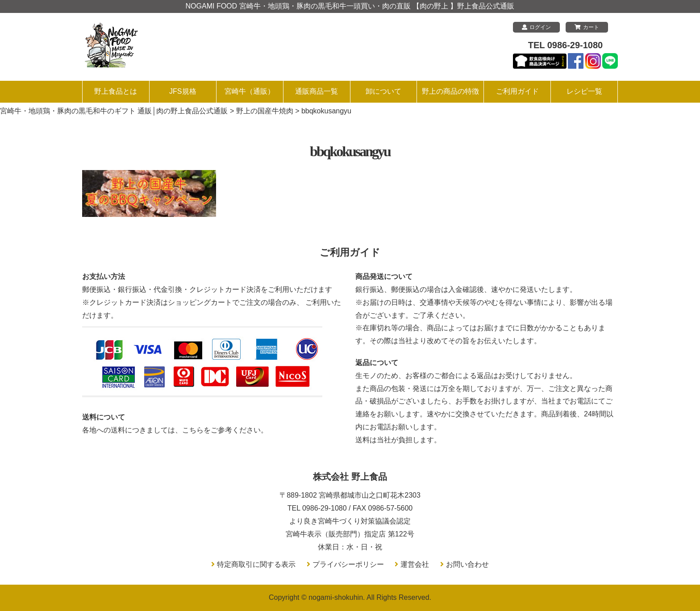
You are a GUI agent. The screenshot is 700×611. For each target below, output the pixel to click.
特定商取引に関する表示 (256, 564)
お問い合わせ (467, 564)
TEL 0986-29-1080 (566, 45)
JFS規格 (183, 91)
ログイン (536, 27)
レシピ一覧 (584, 91)
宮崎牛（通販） (250, 91)
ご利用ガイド (517, 91)
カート (587, 27)
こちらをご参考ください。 (225, 430)
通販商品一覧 (317, 91)
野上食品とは (116, 91)
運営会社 (415, 564)
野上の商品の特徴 (450, 91)
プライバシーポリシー (348, 564)
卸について (383, 91)
